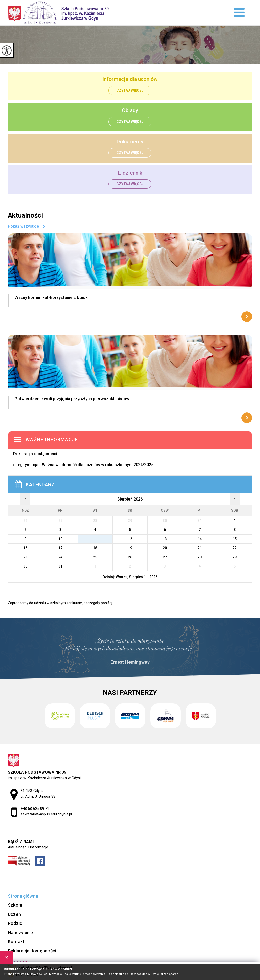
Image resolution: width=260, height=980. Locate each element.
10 (60, 539)
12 (130, 539)
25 (95, 557)
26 (130, 557)
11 (95, 539)
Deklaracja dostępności (35, 454)
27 (165, 557)
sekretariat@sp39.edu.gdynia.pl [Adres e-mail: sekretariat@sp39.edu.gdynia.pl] (46, 814)
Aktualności (25, 215)
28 (200, 557)
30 (25, 566)
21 (200, 548)
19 (130, 548)
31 (60, 566)
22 (235, 548)
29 (235, 557)
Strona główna (23, 896)
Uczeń (14, 914)
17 (60, 548)
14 (200, 539)
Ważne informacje (52, 440)
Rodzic (15, 923)
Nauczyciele (20, 932)
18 (95, 548)
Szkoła (15, 905)
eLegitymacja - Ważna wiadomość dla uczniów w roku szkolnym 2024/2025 (83, 465)
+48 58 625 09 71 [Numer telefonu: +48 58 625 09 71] (35, 809)
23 (25, 557)
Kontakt (16, 942)
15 (235, 539)
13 (165, 539)
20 (165, 548)
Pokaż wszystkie (23, 226)
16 (25, 548)
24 (60, 557)
